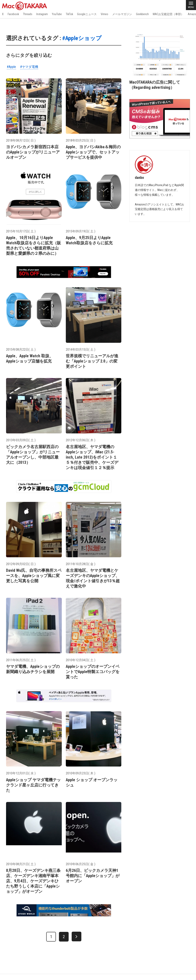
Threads (28, 14)
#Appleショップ (82, 38)
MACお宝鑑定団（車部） (168, 14)
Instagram (42, 14)
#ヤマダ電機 (29, 67)
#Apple (11, 67)
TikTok (69, 14)
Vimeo (104, 14)
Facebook (13, 14)
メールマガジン (122, 14)
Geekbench (142, 14)
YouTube (57, 14)
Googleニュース (87, 14)
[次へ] (77, 936)
